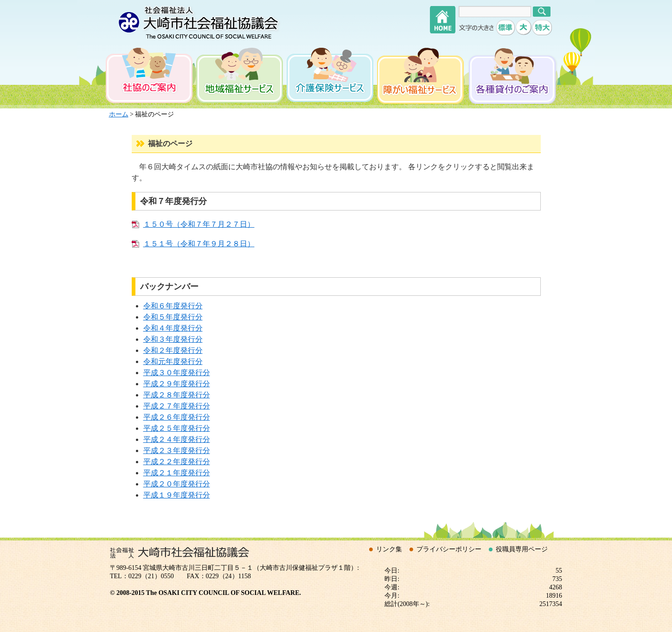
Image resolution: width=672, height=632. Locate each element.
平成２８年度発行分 (177, 395)
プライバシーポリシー (449, 549)
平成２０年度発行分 (177, 484)
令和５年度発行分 (173, 317)
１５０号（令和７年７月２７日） (199, 224)
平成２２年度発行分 (177, 462)
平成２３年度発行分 (177, 450)
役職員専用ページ (522, 549)
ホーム (119, 114)
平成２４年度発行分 (177, 439)
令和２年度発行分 (173, 350)
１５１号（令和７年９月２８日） (199, 244)
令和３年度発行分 (173, 339)
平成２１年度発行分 (177, 473)
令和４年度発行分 (173, 328)
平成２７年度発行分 (177, 406)
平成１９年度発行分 (177, 495)
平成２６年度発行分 (177, 417)
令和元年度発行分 (173, 361)
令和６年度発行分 (173, 306)
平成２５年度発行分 (177, 428)
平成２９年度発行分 (177, 384)
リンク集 (389, 549)
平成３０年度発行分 (177, 373)
